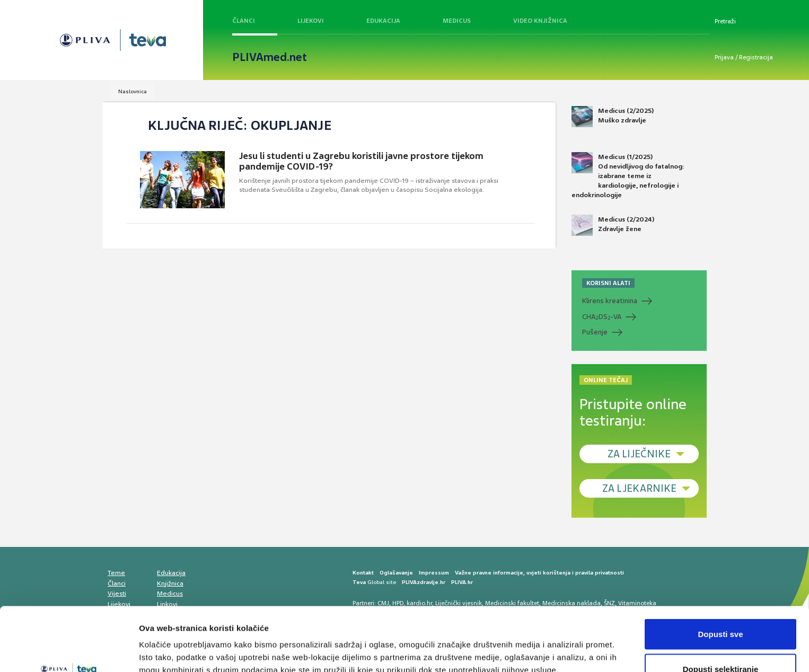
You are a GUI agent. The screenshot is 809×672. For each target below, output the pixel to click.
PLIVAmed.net (270, 57)
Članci (244, 21)
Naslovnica (133, 91)
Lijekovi (311, 21)
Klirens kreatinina (610, 301)
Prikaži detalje (549, 645)
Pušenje (595, 332)
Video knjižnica (540, 21)
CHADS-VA (602, 317)
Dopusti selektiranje (721, 609)
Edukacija (383, 21)
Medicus (457, 21)
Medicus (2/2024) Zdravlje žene (613, 225)
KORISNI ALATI (608, 283)
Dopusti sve (720, 574)
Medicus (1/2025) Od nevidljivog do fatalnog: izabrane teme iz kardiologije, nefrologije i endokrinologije (628, 176)
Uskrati (721, 644)
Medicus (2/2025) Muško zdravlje (613, 117)
